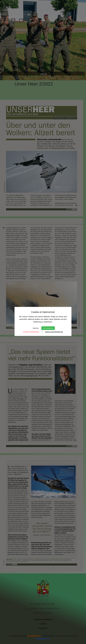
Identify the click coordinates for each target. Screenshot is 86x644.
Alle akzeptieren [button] (48, 328)
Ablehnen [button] (36, 328)
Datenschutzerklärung (54, 332)
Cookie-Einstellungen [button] (31, 332)
